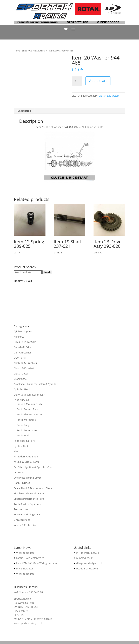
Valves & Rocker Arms (26, 525)
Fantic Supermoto (27, 430)
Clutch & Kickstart (38, 51)
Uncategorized (22, 520)
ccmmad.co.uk (84, 558)
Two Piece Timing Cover (27, 514)
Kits (16, 451)
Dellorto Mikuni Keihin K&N (30, 395)
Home (17, 51)
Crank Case (20, 379)
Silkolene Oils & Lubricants (29, 493)
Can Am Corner (23, 353)
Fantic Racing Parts (25, 441)
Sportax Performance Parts (29, 499)
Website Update (25, 553)
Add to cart (98, 81)
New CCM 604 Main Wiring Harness (37, 563)
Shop (25, 51)
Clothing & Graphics (25, 363)
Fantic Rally (23, 425)
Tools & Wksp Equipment (28, 504)
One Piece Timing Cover (27, 478)
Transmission (22, 509)
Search (47, 272)
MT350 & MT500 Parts (26, 462)
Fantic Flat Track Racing (30, 414)
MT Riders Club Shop (26, 456)
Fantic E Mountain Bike (29, 404)
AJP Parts (19, 337)
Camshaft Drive (23, 347)
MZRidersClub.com (87, 569)
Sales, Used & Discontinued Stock (33, 488)
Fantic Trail (23, 435)
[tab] (24, 111)
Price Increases (25, 569)
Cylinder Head (22, 389)
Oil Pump (19, 472)
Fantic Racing (21, 400)
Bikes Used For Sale (25, 342)
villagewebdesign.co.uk (89, 563)
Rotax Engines (22, 483)
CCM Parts (20, 358)
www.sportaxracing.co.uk (28, 623)
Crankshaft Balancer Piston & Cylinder (36, 384)
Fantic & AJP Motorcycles (30, 558)
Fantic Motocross (26, 420)
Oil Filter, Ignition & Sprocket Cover (34, 467)
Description (24, 111)
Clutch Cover (21, 374)
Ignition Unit (21, 446)
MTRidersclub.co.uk (87, 553)
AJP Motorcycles (23, 331)
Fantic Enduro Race (27, 409)
